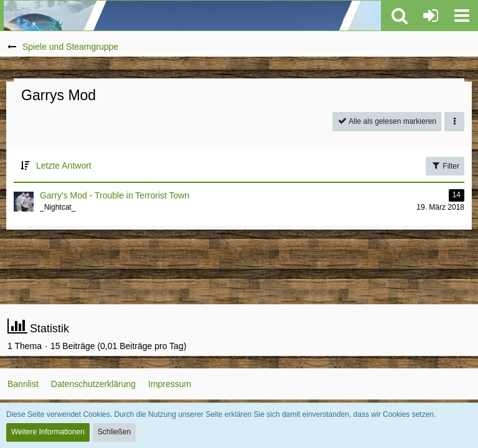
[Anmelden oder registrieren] (431, 16)
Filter (445, 166)
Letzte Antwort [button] (64, 166)
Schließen (114, 432)
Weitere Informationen (48, 432)
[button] (462, 16)
